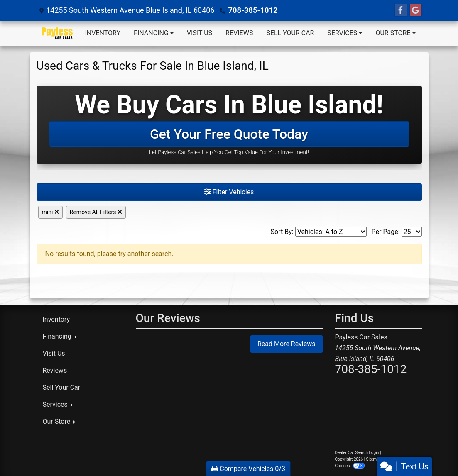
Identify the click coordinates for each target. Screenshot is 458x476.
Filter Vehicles (229, 192)
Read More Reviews (287, 344)
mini (50, 212)
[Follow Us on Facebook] (401, 10)
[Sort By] (331, 232)
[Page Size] (412, 232)
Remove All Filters (96, 212)
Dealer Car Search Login (357, 453)
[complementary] (433, 451)
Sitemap (374, 459)
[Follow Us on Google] (416, 10)
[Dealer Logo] (57, 33)
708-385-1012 (253, 10)
